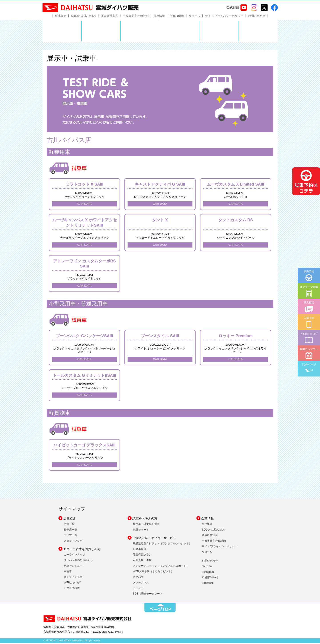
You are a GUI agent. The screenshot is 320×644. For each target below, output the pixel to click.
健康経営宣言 (109, 17)
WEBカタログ (72, 584)
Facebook (208, 584)
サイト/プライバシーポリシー (224, 17)
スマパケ (138, 578)
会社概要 (60, 17)
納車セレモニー (73, 567)
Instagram (208, 573)
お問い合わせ (257, 17)
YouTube (207, 567)
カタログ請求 (72, 589)
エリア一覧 (70, 536)
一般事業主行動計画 (136, 17)
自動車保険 (140, 550)
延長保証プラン (142, 556)
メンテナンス (141, 584)
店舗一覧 (69, 525)
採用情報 (159, 17)
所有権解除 (177, 17)
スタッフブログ (73, 542)
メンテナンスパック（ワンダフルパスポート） (161, 567)
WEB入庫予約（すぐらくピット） (153, 573)
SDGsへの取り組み (83, 17)
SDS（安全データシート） (149, 595)
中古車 (68, 573)
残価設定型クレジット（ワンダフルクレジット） (162, 545)
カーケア (138, 589)
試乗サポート (141, 531)
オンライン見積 (73, 578)
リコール (194, 17)
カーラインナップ (74, 556)
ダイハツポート (258, 32)
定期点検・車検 (142, 561)
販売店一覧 (70, 531)
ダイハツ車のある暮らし (78, 561)
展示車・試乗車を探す (146, 525)
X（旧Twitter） (211, 579)
